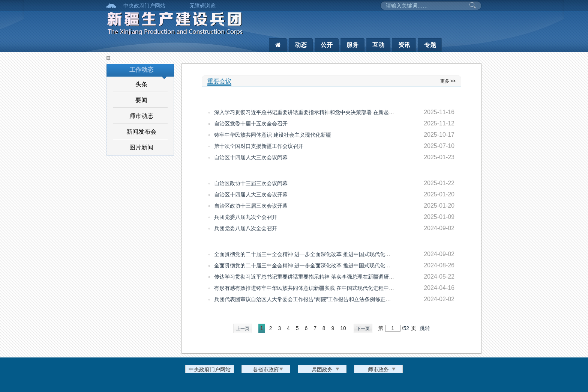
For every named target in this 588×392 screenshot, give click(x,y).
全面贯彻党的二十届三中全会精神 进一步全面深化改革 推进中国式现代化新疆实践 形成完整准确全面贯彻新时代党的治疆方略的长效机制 (374, 265)
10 (343, 328)
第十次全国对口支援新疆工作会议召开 (259, 146)
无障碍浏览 (202, 6)
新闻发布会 (141, 132)
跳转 (425, 328)
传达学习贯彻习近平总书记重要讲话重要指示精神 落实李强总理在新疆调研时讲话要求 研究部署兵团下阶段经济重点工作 (355, 277)
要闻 (141, 100)
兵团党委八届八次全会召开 (246, 228)
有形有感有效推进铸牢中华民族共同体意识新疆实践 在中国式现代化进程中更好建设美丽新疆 (322, 288)
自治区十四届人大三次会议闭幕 (251, 157)
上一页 (243, 329)
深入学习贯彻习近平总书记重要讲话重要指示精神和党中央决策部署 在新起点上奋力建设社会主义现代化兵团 (341, 112)
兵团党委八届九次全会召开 (246, 217)
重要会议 (219, 81)
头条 (141, 84)
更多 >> (448, 81)
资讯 (404, 45)
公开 (327, 45)
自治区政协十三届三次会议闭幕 (251, 183)
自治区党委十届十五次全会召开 (251, 124)
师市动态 (141, 116)
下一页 (363, 329)
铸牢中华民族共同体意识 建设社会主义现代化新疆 (273, 135)
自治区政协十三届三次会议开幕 (251, 206)
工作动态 (141, 70)
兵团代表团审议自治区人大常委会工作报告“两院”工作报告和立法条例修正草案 (305, 299)
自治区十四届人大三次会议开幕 (251, 194)
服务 (352, 45)
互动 (378, 45)
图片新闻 (141, 147)
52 (406, 328)
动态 (301, 45)
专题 (430, 45)
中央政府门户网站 (144, 6)
